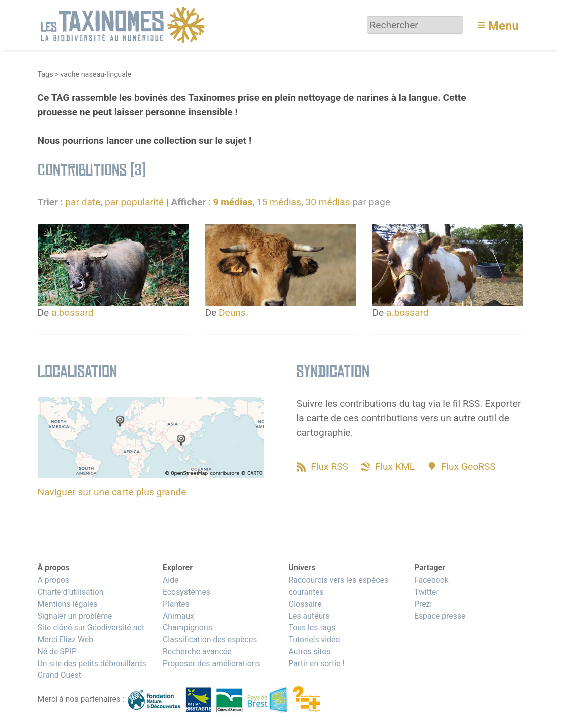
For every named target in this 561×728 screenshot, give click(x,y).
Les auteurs (309, 616)
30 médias (328, 202)
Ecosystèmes (186, 592)
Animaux (178, 616)
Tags (45, 74)
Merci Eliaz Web (66, 640)
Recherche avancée (197, 652)
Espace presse (440, 616)
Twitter (426, 592)
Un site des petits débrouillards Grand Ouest (92, 670)
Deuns (232, 312)
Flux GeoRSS (469, 467)
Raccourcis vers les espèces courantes (338, 586)
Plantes (176, 604)
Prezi (423, 604)
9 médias (232, 202)
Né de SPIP (57, 652)
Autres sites (309, 652)
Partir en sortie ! (316, 664)
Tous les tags (312, 628)
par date (83, 202)
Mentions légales (68, 604)
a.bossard (72, 312)
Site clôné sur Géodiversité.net (91, 628)
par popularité (134, 202)
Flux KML (395, 467)
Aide (171, 580)
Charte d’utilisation (71, 592)
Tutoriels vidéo (314, 640)
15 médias (279, 202)
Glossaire (305, 604)
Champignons (188, 628)
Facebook (431, 580)
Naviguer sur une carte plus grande (112, 492)
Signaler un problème (75, 616)
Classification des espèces (210, 640)
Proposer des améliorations (212, 664)
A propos (53, 580)
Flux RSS (330, 467)
